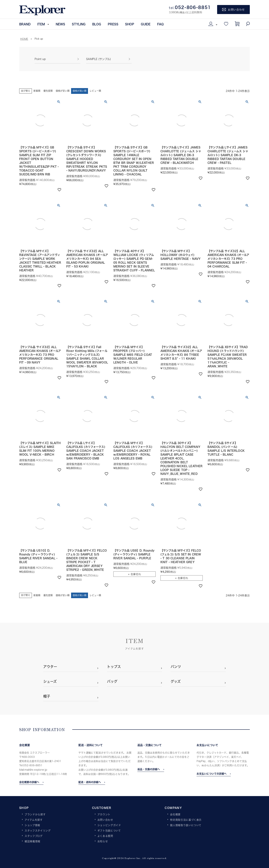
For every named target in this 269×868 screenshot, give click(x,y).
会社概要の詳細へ (29, 782)
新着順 (37, 91)
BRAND (25, 24)
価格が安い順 (63, 91)
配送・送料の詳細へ (90, 782)
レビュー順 (95, 91)
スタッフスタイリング (38, 831)
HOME (24, 39)
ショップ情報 (32, 825)
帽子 (47, 696)
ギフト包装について (109, 831)
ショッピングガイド (109, 825)
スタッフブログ (34, 836)
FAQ (160, 24)
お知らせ (103, 841)
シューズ (50, 681)
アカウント (104, 815)
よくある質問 (105, 836)
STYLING (79, 24)
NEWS (60, 24)
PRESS (113, 24)
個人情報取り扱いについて (186, 825)
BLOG (97, 24)
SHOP (130, 24)
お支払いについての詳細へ (212, 774)
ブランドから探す (35, 815)
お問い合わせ (105, 820)
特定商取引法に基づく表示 (186, 820)
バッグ (112, 681)
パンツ (176, 667)
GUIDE (146, 24)
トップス (114, 667)
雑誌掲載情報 (32, 841)
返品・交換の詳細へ (149, 769)
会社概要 (175, 815)
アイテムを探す (34, 820)
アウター (50, 667)
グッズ (176, 681)
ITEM (41, 24)
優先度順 (48, 91)
